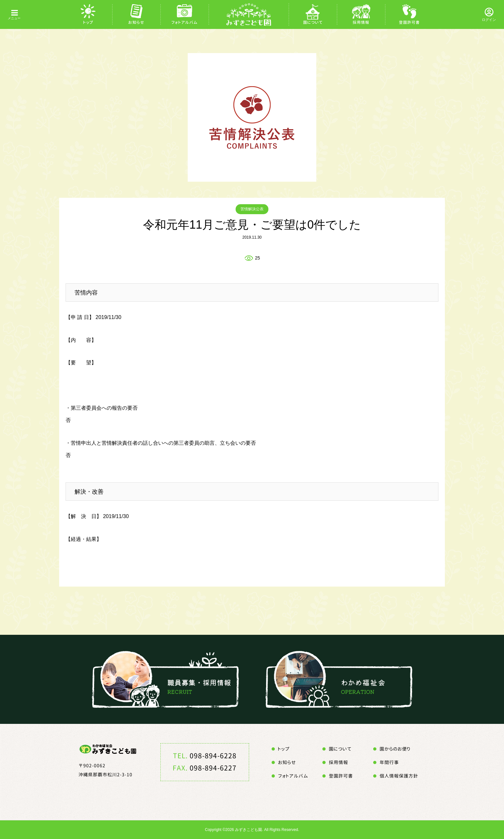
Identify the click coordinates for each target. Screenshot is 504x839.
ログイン (489, 20)
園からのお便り (395, 749)
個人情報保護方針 (399, 776)
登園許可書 (409, 22)
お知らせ (136, 22)
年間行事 (389, 762)
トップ (88, 22)
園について (313, 22)
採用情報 (361, 22)
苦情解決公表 (252, 209)
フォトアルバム (184, 22)
